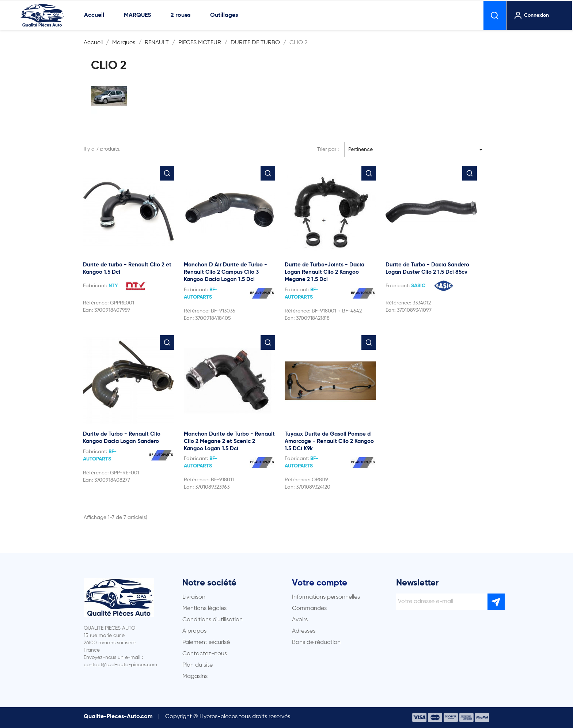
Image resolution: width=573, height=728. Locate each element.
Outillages (224, 15)
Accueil (94, 15)
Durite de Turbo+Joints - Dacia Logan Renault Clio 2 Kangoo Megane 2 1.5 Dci (325, 272)
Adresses (304, 631)
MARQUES (137, 15)
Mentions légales (204, 608)
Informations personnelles (326, 597)
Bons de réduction (316, 642)
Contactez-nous (205, 654)
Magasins (195, 676)
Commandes (309, 608)
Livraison (194, 597)
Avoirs (300, 620)
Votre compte (320, 583)
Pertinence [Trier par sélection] (417, 149)
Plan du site (198, 665)
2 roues (181, 15)
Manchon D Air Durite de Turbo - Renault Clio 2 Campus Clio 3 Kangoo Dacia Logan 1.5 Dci (225, 272)
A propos (194, 631)
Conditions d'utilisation (212, 620)
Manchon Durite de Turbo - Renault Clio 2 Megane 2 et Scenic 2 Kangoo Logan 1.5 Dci (229, 441)
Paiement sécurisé (206, 642)
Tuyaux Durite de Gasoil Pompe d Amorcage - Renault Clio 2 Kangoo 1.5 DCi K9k (329, 441)
